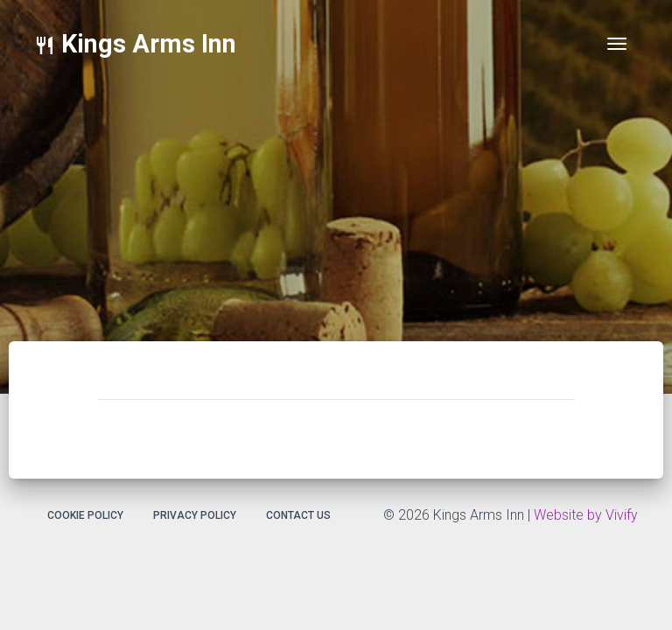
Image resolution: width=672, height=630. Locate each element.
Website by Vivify (586, 515)
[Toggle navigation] (617, 44)
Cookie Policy (85, 515)
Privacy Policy (195, 515)
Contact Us (298, 515)
